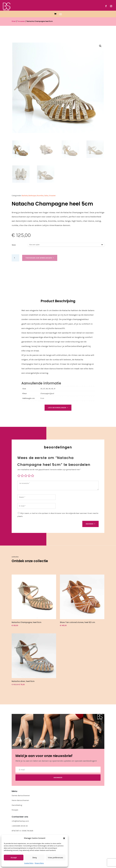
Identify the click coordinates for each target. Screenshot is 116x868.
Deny (35, 858)
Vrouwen (21, 21)
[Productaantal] (15, 258)
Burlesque (32, 196)
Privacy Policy (39, 863)
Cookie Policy (29, 863)
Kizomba (40, 196)
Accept (14, 858)
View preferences (55, 858)
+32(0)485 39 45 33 (20, 826)
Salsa (46, 196)
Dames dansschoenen (21, 796)
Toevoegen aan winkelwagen (39, 258)
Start (14, 21)
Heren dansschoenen (20, 800)
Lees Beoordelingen (57, 408)
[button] (64, 838)
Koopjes (15, 810)
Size (14, 245)
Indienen (90, 524)
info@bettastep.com (20, 821)
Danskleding (17, 805)
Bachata (25, 196)
